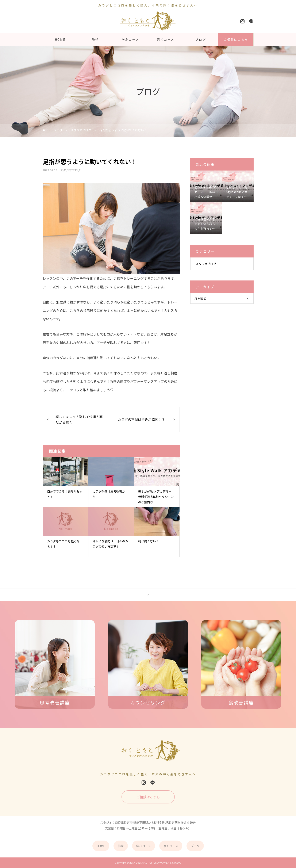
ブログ (201, 39)
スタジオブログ (70, 170)
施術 (95, 39)
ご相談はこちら (236, 39)
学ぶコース (130, 39)
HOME (60, 39)
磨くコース (166, 39)
